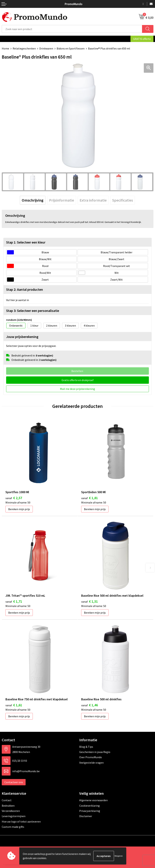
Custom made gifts (13, 827)
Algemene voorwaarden (93, 800)
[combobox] (72, 29)
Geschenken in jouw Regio (95, 752)
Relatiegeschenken (24, 48)
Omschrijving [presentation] (33, 200)
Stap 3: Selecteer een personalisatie (33, 311)
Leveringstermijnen (14, 816)
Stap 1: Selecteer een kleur (26, 242)
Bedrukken (8, 806)
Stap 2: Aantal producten (25, 289)
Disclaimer (86, 816)
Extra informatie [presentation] (93, 200)
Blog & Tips (86, 747)
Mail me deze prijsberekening (77, 389)
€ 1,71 (14, 601)
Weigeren (119, 856)
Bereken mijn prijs (19, 509)
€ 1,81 (90, 498)
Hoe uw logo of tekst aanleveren (21, 821)
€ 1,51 (90, 601)
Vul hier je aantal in (18, 300)
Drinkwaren (46, 48)
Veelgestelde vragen (91, 763)
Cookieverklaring (90, 806)
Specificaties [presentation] (123, 200)
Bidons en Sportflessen (71, 48)
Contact (7, 800)
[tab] (33, 200)
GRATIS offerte (142, 39)
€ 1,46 (90, 705)
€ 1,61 (14, 705)
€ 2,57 (14, 498)
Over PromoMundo (91, 757)
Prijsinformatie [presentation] (62, 200)
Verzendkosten (11, 811)
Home (5, 48)
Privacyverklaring (90, 811)
